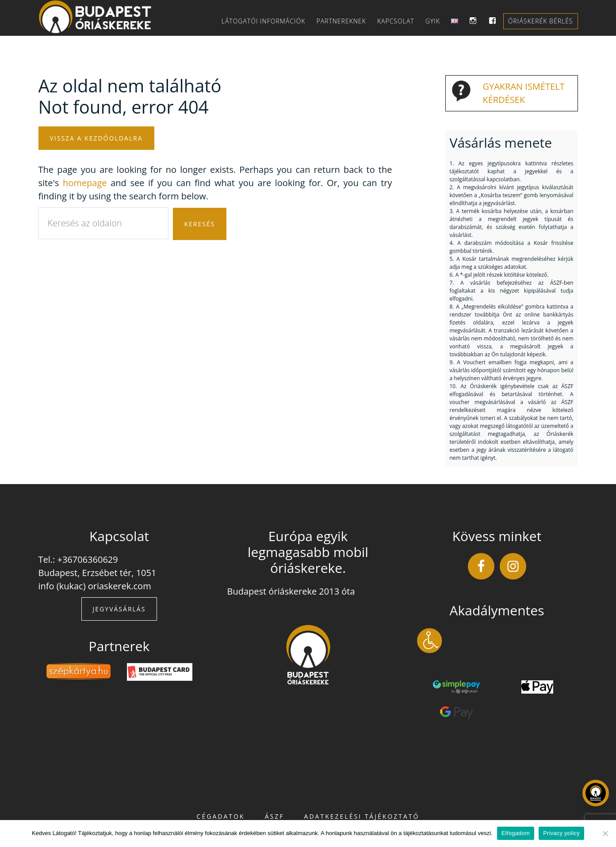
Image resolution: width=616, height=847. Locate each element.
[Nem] (605, 833)
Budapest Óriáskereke (101, 17)
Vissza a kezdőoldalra (96, 138)
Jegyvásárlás (119, 609)
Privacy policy (561, 833)
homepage (85, 183)
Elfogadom (516, 833)
